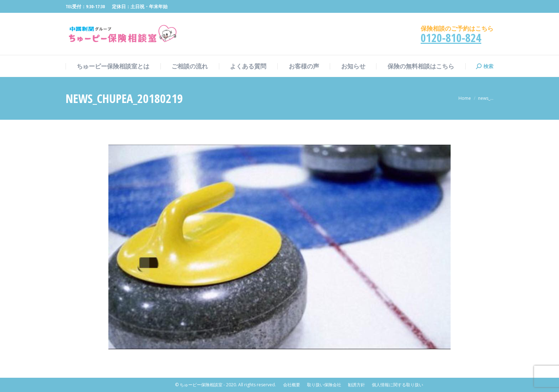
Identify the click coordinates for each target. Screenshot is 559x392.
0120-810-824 (451, 38)
